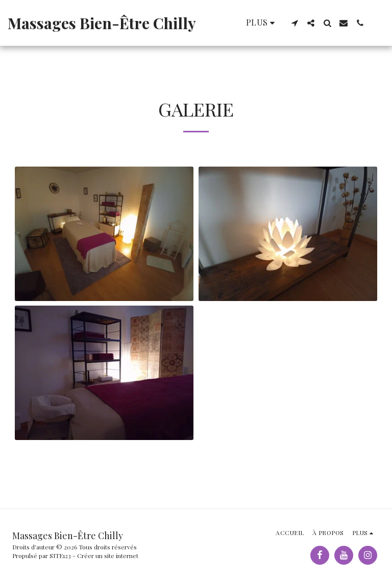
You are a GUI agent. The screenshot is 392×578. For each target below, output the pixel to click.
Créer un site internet (108, 556)
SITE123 (60, 556)
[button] (295, 23)
